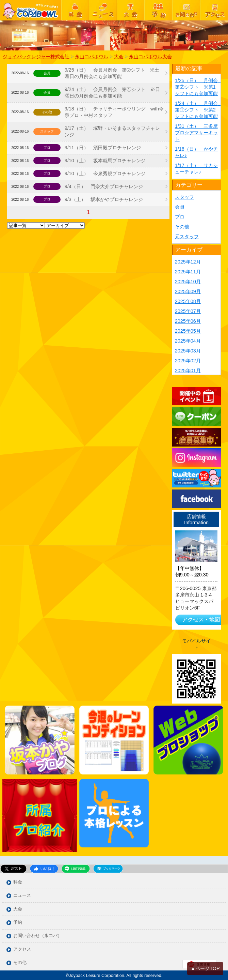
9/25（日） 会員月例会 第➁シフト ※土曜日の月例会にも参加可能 (112, 73)
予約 (18, 923)
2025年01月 (188, 371)
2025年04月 (188, 341)
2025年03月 (188, 351)
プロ (180, 217)
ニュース (22, 896)
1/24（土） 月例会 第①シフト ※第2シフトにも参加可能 (199, 110)
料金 (18, 882)
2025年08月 (188, 301)
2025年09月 (188, 291)
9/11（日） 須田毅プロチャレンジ (103, 148)
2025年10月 (188, 282)
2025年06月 (188, 321)
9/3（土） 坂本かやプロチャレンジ (104, 199)
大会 (18, 909)
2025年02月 (188, 361)
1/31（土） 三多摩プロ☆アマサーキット (196, 133)
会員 (180, 207)
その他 (182, 227)
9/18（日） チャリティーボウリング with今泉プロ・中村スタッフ (114, 112)
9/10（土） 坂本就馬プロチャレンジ (105, 161)
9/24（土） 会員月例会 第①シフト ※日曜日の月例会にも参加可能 (112, 93)
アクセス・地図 (201, 620)
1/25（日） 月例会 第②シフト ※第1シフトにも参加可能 (199, 87)
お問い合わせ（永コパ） (38, 936)
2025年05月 (188, 331)
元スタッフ (187, 237)
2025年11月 (188, 272)
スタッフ (184, 197)
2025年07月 (188, 311)
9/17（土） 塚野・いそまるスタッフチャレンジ (112, 131)
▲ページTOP (205, 968)
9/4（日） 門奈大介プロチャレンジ (104, 186)
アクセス (22, 949)
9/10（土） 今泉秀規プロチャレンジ (105, 174)
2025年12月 (188, 262)
